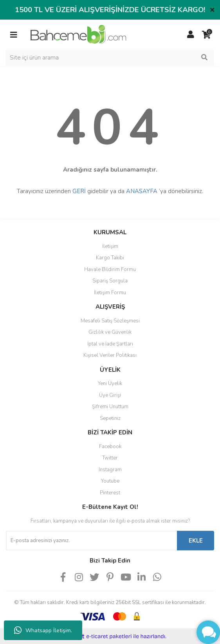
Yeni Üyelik (110, 384)
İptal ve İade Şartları (110, 344)
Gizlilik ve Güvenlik (110, 332)
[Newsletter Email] (91, 541)
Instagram (110, 470)
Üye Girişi (110, 395)
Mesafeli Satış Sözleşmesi (110, 321)
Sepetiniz (110, 418)
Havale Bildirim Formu (110, 270)
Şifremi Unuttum (110, 407)
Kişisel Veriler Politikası (110, 355)
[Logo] (78, 34)
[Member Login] (191, 35)
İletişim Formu (110, 293)
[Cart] (206, 35)
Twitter (110, 458)
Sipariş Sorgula (110, 281)
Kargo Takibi (110, 258)
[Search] (110, 58)
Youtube (110, 481)
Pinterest (110, 493)
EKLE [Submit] (196, 541)
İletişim (110, 246)
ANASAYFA (142, 191)
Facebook (110, 447)
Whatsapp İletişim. (43, 630)
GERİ (79, 191)
